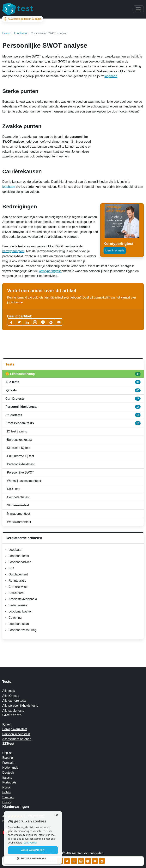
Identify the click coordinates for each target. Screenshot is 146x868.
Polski (6, 792)
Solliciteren (16, 593)
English (7, 753)
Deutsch (8, 773)
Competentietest (18, 497)
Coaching (15, 618)
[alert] (33, 838)
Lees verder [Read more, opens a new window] (30, 843)
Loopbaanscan (19, 624)
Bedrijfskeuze (18, 605)
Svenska (8, 797)
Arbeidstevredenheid (23, 599)
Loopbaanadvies (20, 562)
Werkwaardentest (19, 522)
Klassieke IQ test (19, 448)
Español (8, 758)
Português (9, 782)
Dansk (7, 802)
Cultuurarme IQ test (21, 456)
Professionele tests (73, 423)
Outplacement (18, 574)
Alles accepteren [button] (33, 850)
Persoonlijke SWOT (21, 472)
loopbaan (111, 76)
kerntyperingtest (13, 251)
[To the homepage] (18, 9)
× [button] (57, 815)
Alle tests (73, 382)
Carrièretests (73, 398)
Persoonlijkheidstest (21, 464)
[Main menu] (138, 9)
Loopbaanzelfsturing (22, 630)
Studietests (73, 415)
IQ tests (73, 390)
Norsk (6, 787)
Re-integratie (17, 581)
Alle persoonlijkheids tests (20, 706)
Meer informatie (115, 250)
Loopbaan (15, 550)
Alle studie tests (13, 711)
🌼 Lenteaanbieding (73, 374)
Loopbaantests (19, 556)
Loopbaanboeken (21, 611)
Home (6, 33)
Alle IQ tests (11, 696)
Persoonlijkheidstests (73, 407)
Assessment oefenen (17, 739)
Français (8, 763)
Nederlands (10, 768)
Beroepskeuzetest (19, 440)
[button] (33, 858)
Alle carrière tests (14, 701)
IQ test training (17, 431)
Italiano (7, 778)
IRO (11, 568)
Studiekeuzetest (18, 505)
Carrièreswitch (18, 587)
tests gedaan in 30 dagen (23, 19)
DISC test (14, 489)
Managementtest (18, 514)
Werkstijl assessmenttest (24, 481)
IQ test (7, 724)
